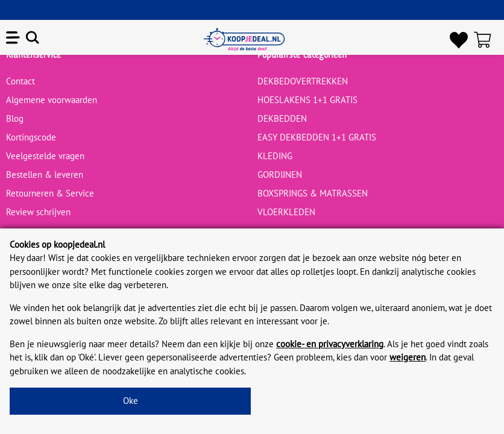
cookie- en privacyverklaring (330, 344)
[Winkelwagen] (486, 40)
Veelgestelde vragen (45, 156)
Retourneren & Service (50, 193)
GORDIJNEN (280, 175)
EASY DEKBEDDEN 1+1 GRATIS (317, 137)
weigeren (408, 357)
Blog (15, 118)
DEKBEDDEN (282, 118)
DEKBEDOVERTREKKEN (303, 81)
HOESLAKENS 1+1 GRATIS (307, 100)
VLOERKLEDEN (286, 212)
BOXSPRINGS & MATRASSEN (313, 193)
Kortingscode (31, 137)
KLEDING (275, 156)
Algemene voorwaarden (52, 100)
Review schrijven (38, 212)
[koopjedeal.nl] (244, 40)
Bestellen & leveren (45, 175)
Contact (20, 81)
